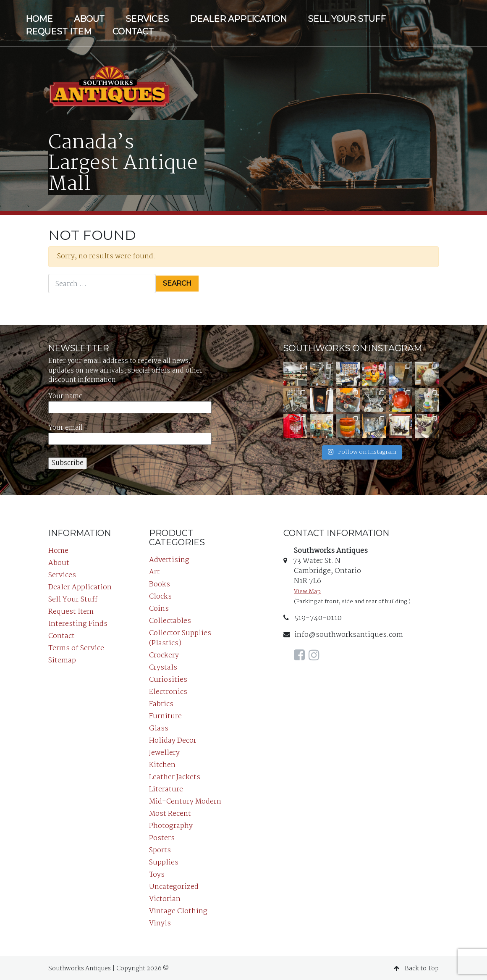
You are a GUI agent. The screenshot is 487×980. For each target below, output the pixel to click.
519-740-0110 (313, 616)
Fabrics (161, 703)
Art (154, 571)
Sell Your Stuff (347, 19)
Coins (159, 607)
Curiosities (168, 678)
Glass (159, 727)
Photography (171, 824)
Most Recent (170, 812)
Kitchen (162, 763)
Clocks (160, 595)
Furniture (165, 715)
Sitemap (62, 659)
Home (39, 19)
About (89, 19)
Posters (162, 837)
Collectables (170, 619)
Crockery (164, 654)
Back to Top (416, 967)
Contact (133, 32)
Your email (130, 432)
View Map (307, 590)
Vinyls (160, 922)
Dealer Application (238, 19)
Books (160, 583)
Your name (130, 400)
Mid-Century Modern (185, 800)
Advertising (169, 558)
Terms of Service (76, 647)
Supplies (164, 861)
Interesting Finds (78, 622)
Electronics (168, 690)
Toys (157, 873)
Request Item (59, 32)
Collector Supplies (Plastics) (180, 637)
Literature (166, 788)
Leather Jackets (175, 776)
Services (147, 19)
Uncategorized (174, 885)
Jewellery (164, 751)
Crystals (163, 666)
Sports (160, 849)
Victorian (165, 897)
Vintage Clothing (178, 910)
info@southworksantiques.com (343, 633)
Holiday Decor (173, 739)
